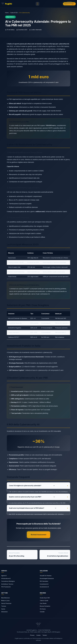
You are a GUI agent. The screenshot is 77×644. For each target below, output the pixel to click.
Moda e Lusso (5, 601)
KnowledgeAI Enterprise (47, 578)
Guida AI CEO (14, 13)
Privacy (32, 635)
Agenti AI (4, 576)
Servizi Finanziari (6, 603)
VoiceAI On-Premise (46, 576)
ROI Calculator (44, 581)
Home (7, 13)
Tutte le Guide (44, 601)
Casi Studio (43, 603)
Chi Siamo (43, 609)
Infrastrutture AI (6, 578)
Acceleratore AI (44, 587)
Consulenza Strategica (8, 581)
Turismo (4, 606)
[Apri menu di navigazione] (37, 4)
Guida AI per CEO (45, 598)
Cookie (38, 635)
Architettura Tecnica (7, 584)
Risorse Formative (45, 606)
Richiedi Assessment (39, 535)
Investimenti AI (44, 584)
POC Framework (6, 587)
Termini (45, 635)
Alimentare (4, 612)
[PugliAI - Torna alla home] (7, 4)
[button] (69, 3)
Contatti (42, 612)
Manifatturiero (6, 598)
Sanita (3, 609)
